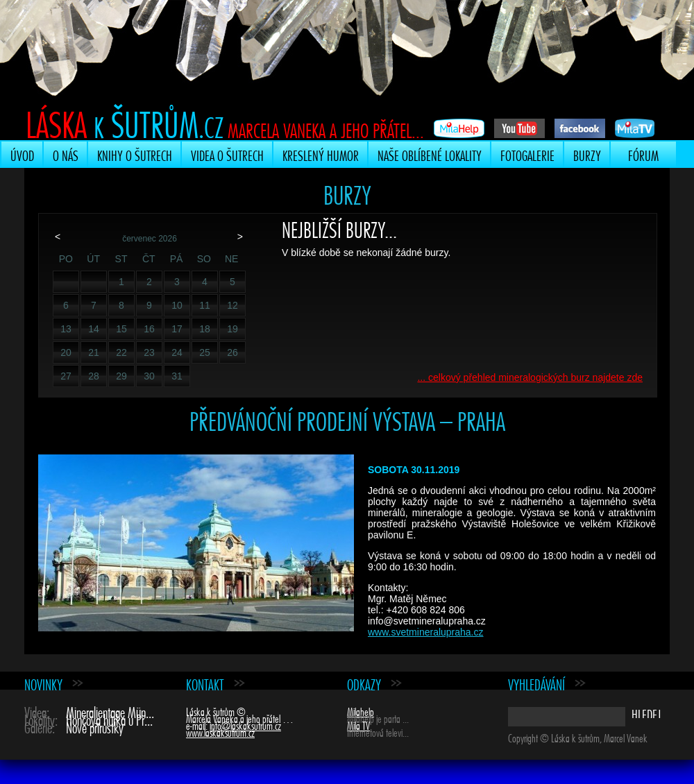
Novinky (43, 683)
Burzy (587, 154)
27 (66, 376)
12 (232, 305)
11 (205, 305)
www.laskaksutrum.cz (220, 731)
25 (205, 352)
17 (177, 329)
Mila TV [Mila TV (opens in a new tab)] (358, 724)
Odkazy (364, 683)
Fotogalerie (527, 154)
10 (177, 305)
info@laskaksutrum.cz (245, 724)
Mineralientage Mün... (110, 711)
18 (205, 329)
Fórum (643, 154)
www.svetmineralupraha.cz (426, 632)
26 (232, 352)
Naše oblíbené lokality (430, 154)
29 (121, 376)
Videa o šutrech (227, 154)
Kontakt (205, 683)
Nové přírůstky (95, 726)
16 (149, 329)
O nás (66, 154)
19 (232, 329)
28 (94, 376)
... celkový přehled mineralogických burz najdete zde (530, 377)
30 (149, 376)
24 (177, 352)
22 (121, 352)
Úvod (22, 154)
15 (121, 329)
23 (149, 352)
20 (66, 352)
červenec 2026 (150, 239)
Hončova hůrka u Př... (109, 718)
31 (177, 376)
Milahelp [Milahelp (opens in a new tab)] (361, 710)
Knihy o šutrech (135, 154)
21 (94, 352)
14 (94, 329)
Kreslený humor (321, 154)
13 (66, 329)
